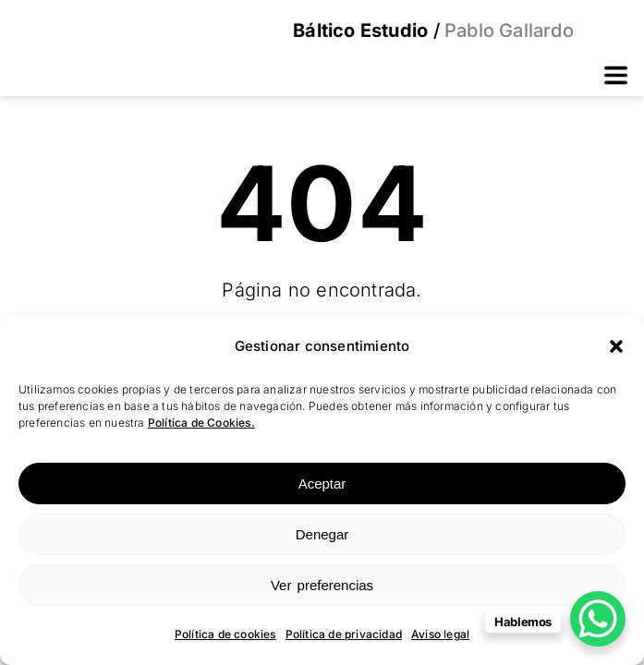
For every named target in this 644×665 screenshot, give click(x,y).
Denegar (322, 534)
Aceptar (322, 484)
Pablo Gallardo (507, 30)
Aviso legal (440, 634)
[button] (616, 346)
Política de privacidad (344, 634)
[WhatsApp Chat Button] (598, 619)
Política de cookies (225, 634)
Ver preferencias (322, 585)
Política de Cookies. (201, 423)
